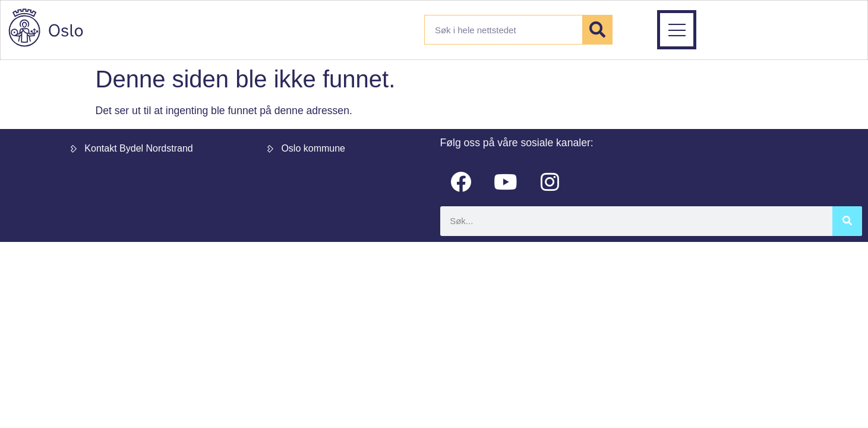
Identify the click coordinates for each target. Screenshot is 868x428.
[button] (742, 30)
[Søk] (597, 30)
